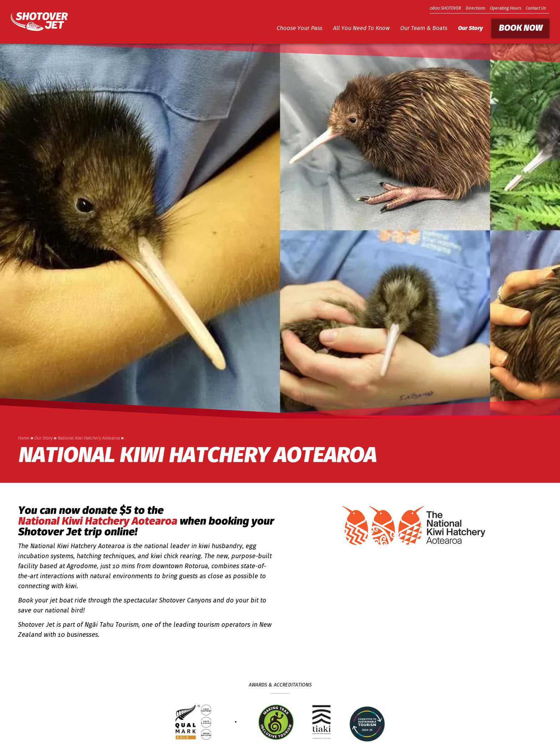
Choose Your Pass (299, 29)
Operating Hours (505, 9)
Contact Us (536, 9)
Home (24, 438)
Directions (475, 9)
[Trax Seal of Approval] (276, 722)
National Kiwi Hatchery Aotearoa (89, 438)
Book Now (520, 29)
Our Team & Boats (424, 29)
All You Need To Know (361, 29)
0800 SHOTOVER (445, 9)
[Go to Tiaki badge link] (322, 722)
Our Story (470, 29)
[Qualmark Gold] (193, 722)
